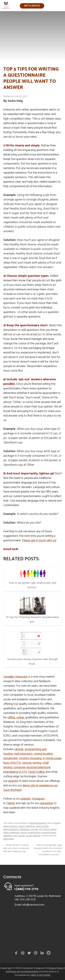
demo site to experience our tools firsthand (31, 788)
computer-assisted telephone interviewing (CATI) (27, 770)
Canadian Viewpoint (16, 677)
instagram (36, 954)
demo (23, 953)
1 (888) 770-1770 (26, 889)
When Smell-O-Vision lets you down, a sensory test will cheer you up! (16, 848)
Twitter (11, 803)
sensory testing (32, 763)
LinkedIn (25, 799)
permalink (9, 839)
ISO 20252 (45, 975)
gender (34, 829)
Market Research (38, 823)
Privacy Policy (56, 968)
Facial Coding (36, 772)
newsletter (46, 803)
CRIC (34, 975)
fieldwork (25, 829)
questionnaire (49, 832)
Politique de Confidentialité (22, 972)
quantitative (34, 832)
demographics (11, 829)
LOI (40, 829)
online (20, 718)
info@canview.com (33, 905)
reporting (8, 836)
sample (19, 749)
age (5, 826)
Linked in (42, 954)
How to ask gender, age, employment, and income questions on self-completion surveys (48, 850)
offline (11, 718)
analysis (13, 826)
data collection (27, 826)
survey (21, 836)
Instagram (38, 799)
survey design (33, 836)
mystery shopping (30, 758)
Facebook (17, 954)
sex (15, 836)
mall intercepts (23, 754)
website (13, 781)
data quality (42, 826)
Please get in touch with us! (39, 540)
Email (48, 953)
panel (23, 832)
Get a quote (32, 6)
